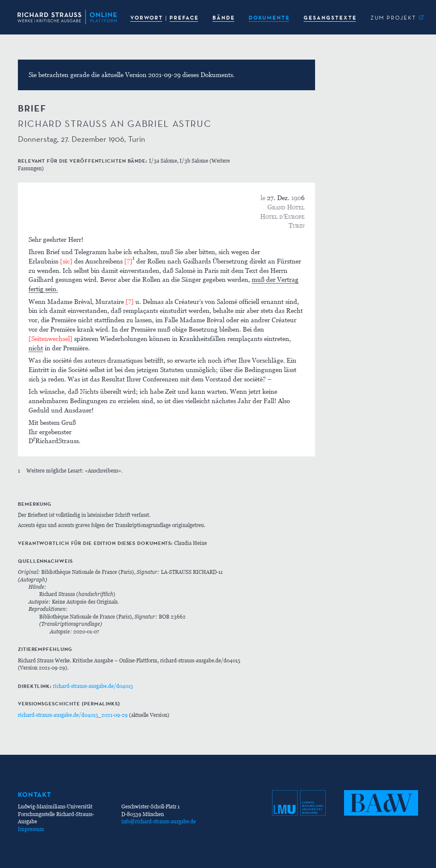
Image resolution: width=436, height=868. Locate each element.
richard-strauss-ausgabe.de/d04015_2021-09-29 (73, 715)
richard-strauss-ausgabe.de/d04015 (93, 686)
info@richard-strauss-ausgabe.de (159, 821)
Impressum (31, 829)
